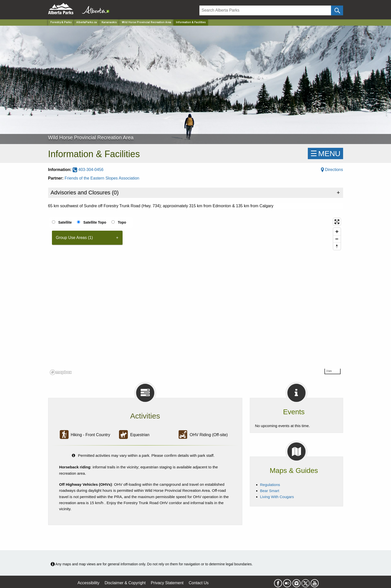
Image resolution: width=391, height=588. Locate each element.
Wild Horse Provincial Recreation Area (146, 22)
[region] (196, 296)
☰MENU (325, 153)
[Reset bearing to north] (337, 246)
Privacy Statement (167, 583)
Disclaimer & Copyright (125, 583)
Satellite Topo (95, 222)
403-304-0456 (88, 170)
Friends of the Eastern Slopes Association (102, 178)
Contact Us (199, 583)
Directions (332, 170)
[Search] (265, 10)
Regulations (270, 485)
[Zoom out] (337, 239)
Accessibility (88, 583)
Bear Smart (270, 491)
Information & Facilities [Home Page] (191, 22)
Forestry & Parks (61, 22)
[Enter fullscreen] (337, 222)
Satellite (65, 222)
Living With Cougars (277, 497)
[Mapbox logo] (61, 372)
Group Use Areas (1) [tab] (74, 238)
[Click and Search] (337, 10)
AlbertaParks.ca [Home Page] (87, 22)
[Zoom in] (337, 232)
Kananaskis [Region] (109, 22)
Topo (122, 222)
